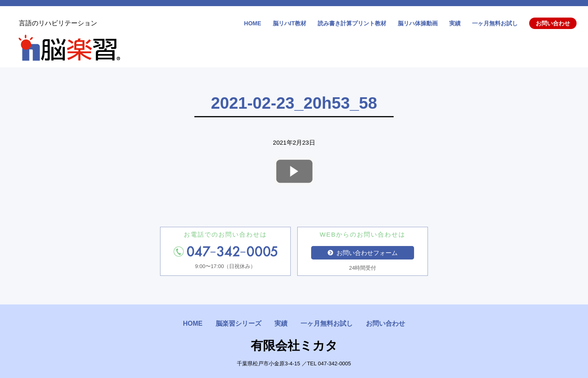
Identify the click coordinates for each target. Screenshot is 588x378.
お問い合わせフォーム (363, 253)
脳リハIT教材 (290, 23)
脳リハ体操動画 (418, 23)
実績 (455, 23)
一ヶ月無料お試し (495, 23)
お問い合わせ (553, 23)
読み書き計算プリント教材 (352, 23)
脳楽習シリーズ (238, 323)
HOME (253, 23)
